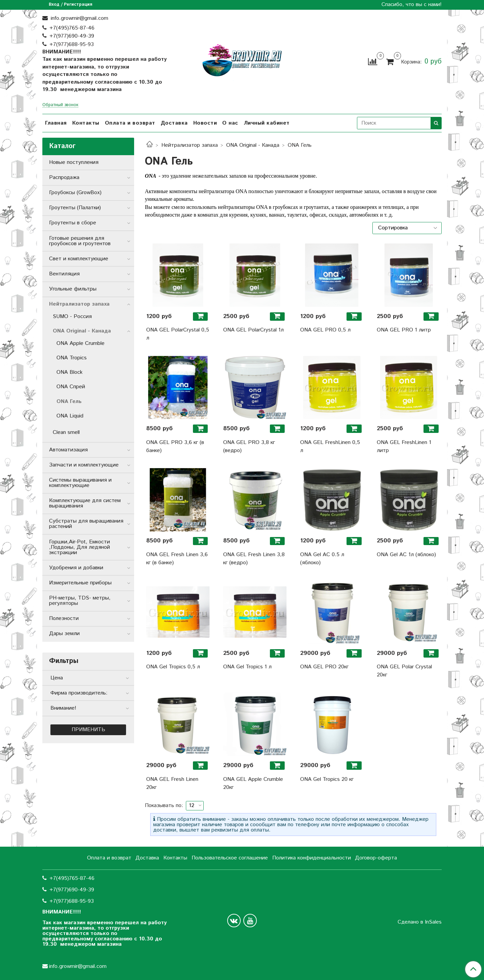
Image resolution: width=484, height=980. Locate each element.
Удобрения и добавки (76, 568)
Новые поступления (74, 162)
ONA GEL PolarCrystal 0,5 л (178, 334)
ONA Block (70, 372)
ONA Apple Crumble (80, 343)
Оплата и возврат (130, 123)
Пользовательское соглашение (230, 858)
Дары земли (64, 634)
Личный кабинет (267, 123)
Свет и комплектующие (79, 259)
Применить (88, 730)
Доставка (174, 123)
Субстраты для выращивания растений (86, 524)
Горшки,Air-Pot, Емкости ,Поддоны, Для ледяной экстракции (79, 547)
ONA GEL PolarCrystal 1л (253, 330)
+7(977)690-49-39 (72, 36)
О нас (230, 123)
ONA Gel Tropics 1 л (247, 667)
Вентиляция (64, 274)
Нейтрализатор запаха (190, 145)
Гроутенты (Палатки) (75, 208)
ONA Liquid (70, 416)
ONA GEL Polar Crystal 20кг (404, 671)
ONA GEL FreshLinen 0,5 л (330, 447)
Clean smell (66, 432)
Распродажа (64, 177)
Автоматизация (68, 450)
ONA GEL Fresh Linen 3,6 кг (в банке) (177, 559)
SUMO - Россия (72, 317)
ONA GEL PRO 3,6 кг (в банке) (175, 447)
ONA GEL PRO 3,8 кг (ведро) (249, 447)
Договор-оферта (376, 858)
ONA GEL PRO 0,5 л (325, 330)
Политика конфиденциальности (312, 858)
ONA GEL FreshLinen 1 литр (404, 447)
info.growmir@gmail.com (79, 18)
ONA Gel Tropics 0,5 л (173, 667)
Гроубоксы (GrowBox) (75, 193)
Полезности (64, 618)
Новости (205, 123)
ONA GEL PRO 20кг (324, 667)
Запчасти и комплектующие (84, 465)
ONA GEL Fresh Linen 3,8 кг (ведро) (254, 559)
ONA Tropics (72, 358)
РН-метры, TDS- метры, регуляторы (80, 601)
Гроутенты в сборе (73, 223)
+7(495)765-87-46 (72, 28)
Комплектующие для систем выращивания (85, 503)
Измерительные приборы (80, 583)
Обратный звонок (60, 105)
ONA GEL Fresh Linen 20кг (172, 783)
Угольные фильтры (73, 289)
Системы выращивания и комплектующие (80, 483)
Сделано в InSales (420, 922)
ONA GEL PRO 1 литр (404, 330)
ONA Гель (69, 402)
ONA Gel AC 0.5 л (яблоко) (322, 559)
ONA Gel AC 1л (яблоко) (406, 555)
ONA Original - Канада (253, 145)
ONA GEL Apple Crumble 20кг (253, 783)
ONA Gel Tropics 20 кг (327, 779)
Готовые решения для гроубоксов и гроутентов (80, 241)
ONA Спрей (71, 387)
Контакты (86, 123)
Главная (56, 123)
